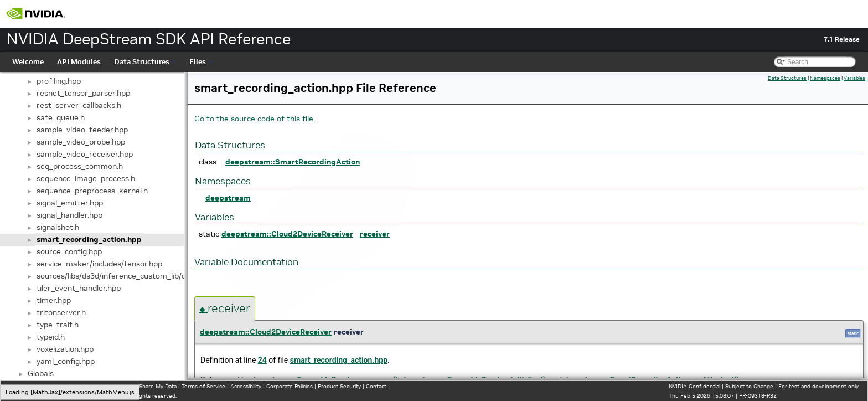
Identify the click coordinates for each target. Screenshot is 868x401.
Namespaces (825, 78)
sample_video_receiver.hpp (85, 154)
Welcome (28, 62)
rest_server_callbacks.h (79, 105)
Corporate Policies (290, 386)
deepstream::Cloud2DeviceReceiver (287, 234)
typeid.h (51, 337)
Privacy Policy (25, 386)
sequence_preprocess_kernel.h (92, 191)
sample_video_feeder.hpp (82, 130)
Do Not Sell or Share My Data (139, 386)
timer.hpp (54, 300)
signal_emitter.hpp (70, 203)
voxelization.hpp (65, 349)
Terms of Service (203, 386)
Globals (41, 373)
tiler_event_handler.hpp (79, 288)
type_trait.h (58, 325)
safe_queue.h (61, 117)
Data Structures (145, 62)
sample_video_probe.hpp (81, 142)
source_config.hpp (69, 251)
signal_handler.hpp (69, 215)
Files (201, 62)
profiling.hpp (59, 81)
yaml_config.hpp (66, 361)
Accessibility (246, 386)
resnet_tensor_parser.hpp (83, 93)
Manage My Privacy (72, 386)
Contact (376, 386)
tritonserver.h (61, 312)
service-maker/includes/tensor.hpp (99, 264)
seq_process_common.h (80, 166)
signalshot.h (58, 227)
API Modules (79, 62)
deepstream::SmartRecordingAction (293, 162)
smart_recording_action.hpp (89, 239)
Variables (854, 78)
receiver (375, 234)
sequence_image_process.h (86, 178)
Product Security (339, 386)
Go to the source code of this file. (255, 119)
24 (262, 360)
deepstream (228, 198)
